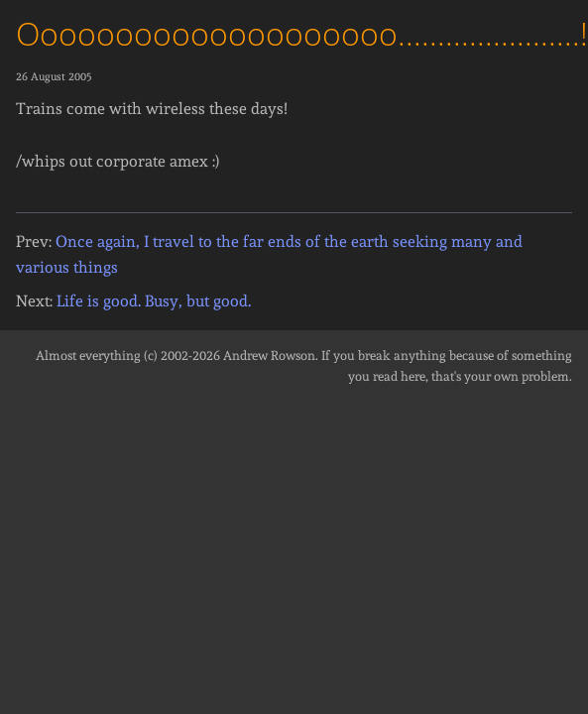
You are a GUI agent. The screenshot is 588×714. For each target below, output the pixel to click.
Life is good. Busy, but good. (154, 301)
